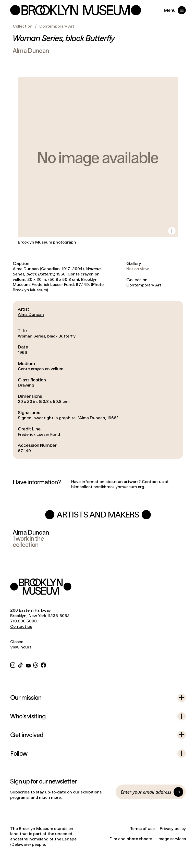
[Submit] (178, 792)
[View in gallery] (172, 231)
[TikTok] (20, 664)
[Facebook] (43, 664)
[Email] (146, 792)
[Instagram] (13, 664)
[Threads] (36, 664)
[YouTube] (28, 664)
